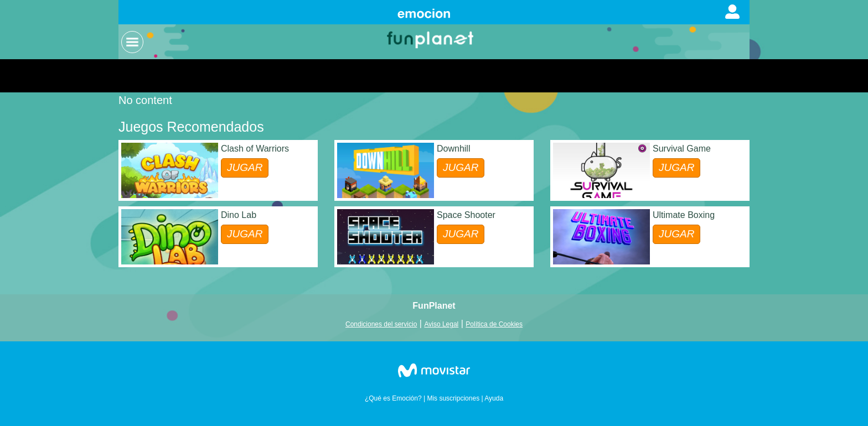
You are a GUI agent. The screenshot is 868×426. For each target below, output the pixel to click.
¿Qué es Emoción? (393, 398)
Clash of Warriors (255, 149)
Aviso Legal (441, 324)
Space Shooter (466, 215)
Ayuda (494, 398)
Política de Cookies (494, 324)
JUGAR (245, 167)
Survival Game (682, 149)
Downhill (453, 149)
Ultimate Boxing (684, 215)
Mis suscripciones (453, 398)
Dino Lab (239, 215)
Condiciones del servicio (381, 324)
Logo (431, 39)
